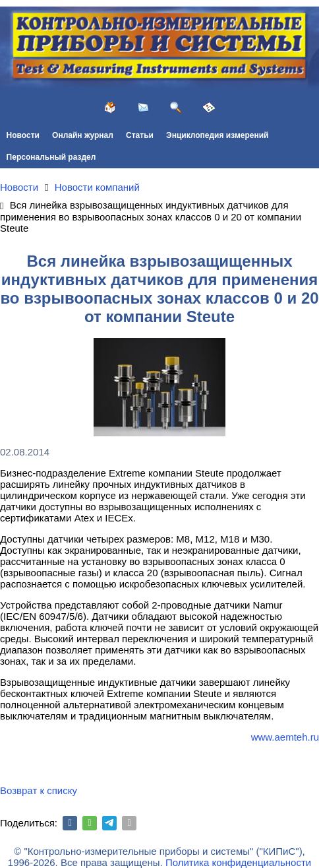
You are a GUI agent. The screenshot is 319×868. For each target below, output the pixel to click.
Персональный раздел (51, 157)
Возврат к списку (39, 790)
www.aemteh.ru (285, 737)
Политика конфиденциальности (238, 862)
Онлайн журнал (83, 135)
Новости (23, 135)
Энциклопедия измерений (217, 135)
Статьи (140, 135)
